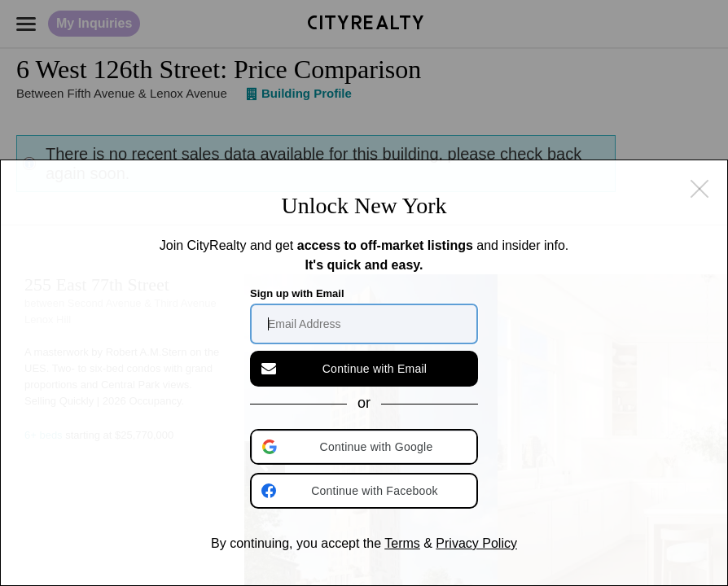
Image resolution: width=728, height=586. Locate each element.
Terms (402, 543)
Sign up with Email (297, 293)
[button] (366, 447)
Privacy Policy (476, 543)
